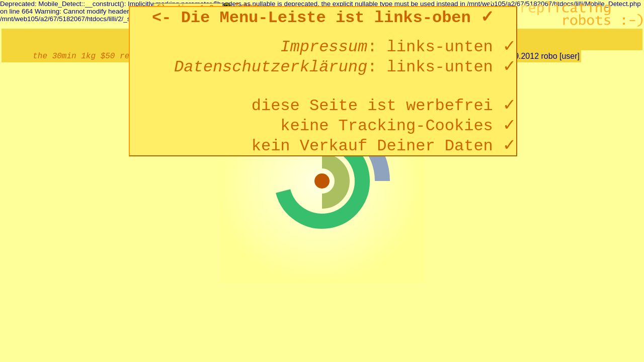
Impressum (324, 47)
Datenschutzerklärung (271, 67)
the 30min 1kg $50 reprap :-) (100, 56)
